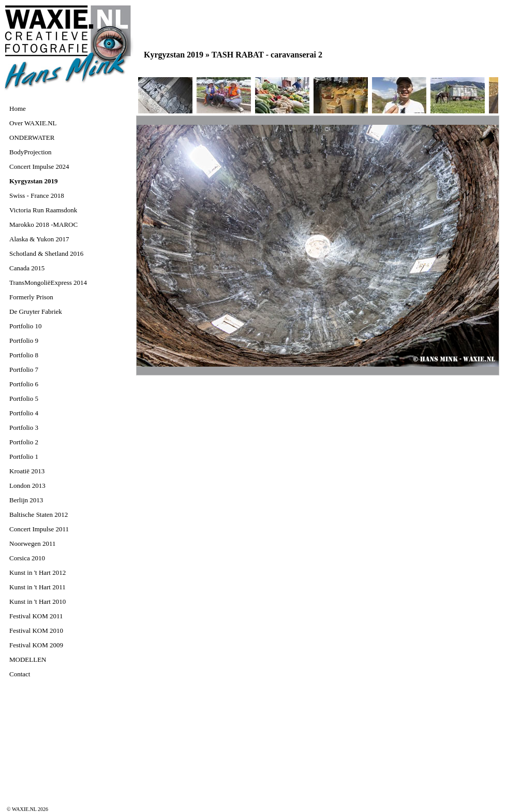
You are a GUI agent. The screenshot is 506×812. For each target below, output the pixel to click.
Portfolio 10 (25, 326)
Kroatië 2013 (27, 471)
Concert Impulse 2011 (39, 529)
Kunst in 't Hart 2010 (38, 601)
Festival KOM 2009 (36, 645)
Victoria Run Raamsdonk (43, 210)
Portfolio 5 (24, 398)
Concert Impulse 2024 (39, 166)
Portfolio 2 (24, 442)
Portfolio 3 (24, 427)
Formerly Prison (31, 297)
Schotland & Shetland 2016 (46, 253)
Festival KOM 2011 (36, 616)
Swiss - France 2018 (37, 195)
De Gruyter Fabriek (36, 311)
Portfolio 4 (24, 413)
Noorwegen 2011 (32, 543)
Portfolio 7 (24, 369)
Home (18, 108)
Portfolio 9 (24, 340)
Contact (20, 674)
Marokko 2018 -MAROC (43, 224)
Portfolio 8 (24, 355)
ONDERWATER (32, 137)
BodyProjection (31, 152)
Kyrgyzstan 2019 (34, 181)
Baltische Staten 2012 (39, 514)
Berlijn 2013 (26, 500)
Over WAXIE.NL (33, 123)
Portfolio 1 (24, 456)
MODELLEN (28, 659)
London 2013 (27, 485)
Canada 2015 (27, 268)
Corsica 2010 (27, 558)
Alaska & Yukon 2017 (39, 239)
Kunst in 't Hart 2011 (38, 587)
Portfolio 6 (24, 384)
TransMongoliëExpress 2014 (48, 282)
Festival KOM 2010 (36, 630)
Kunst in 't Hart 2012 (38, 572)
